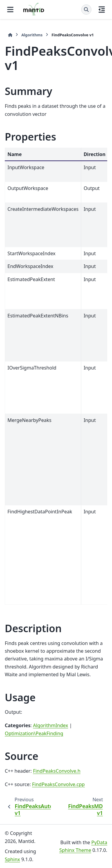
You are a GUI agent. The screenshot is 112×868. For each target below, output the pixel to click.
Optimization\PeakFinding (34, 733)
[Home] (10, 35)
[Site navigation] (10, 10)
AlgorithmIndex (50, 725)
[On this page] (102, 10)
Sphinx (12, 859)
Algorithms (32, 35)
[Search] (86, 10)
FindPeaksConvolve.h (57, 771)
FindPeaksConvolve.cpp (58, 784)
